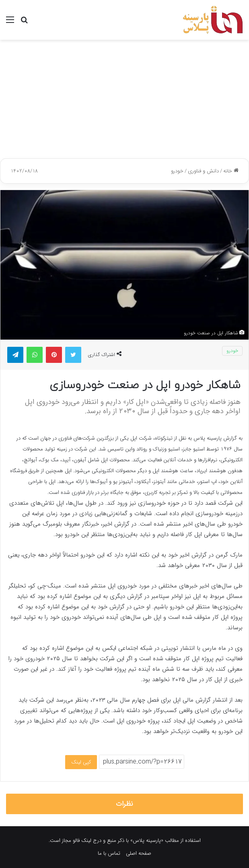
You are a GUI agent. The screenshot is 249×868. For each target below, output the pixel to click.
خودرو (177, 171)
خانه (231, 171)
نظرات (124, 804)
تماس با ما (109, 853)
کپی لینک (81, 762)
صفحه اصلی (139, 853)
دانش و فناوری (203, 171)
